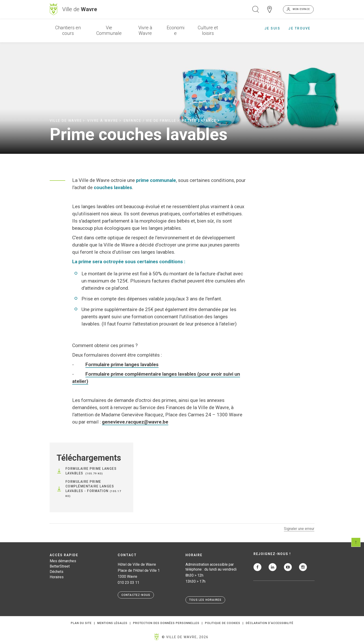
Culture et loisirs (208, 30)
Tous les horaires (205, 600)
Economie (175, 30)
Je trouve (299, 28)
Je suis (272, 28)
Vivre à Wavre (145, 30)
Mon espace (301, 9)
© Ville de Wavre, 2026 (185, 637)
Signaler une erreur (299, 529)
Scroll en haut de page (356, 542)
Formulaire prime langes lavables (122, 365)
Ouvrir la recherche (256, 9)
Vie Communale (109, 30)
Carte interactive (270, 9)
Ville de (80, 9)
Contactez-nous (136, 595)
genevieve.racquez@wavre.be (135, 422)
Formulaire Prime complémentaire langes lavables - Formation (90, 486)
